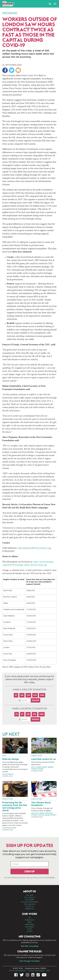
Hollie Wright (8, 774)
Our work (29, 895)
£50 (35, 695)
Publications (37, 756)
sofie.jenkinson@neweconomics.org (34, 548)
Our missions (29, 897)
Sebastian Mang (46, 813)
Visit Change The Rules (29, 961)
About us (29, 891)
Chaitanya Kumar (9, 828)
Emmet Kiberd (48, 767)
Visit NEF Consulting (29, 946)
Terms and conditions (18, 971)
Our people (29, 900)
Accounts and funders (30, 902)
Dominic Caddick (38, 815)
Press (30, 929)
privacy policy (38, 878)
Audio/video (30, 924)
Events (30, 931)
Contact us (29, 906)
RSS (48, 971)
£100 (42, 695)
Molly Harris (36, 767)
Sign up (30, 871)
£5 (16, 695)
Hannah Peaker (37, 769)
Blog (4, 756)
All (29, 918)
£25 (28, 695)
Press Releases (10, 13)
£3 (17, 714)
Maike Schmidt (51, 815)
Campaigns (30, 927)
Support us (29, 909)
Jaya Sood (35, 813)
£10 (22, 695)
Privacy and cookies (36, 971)
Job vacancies (30, 904)
